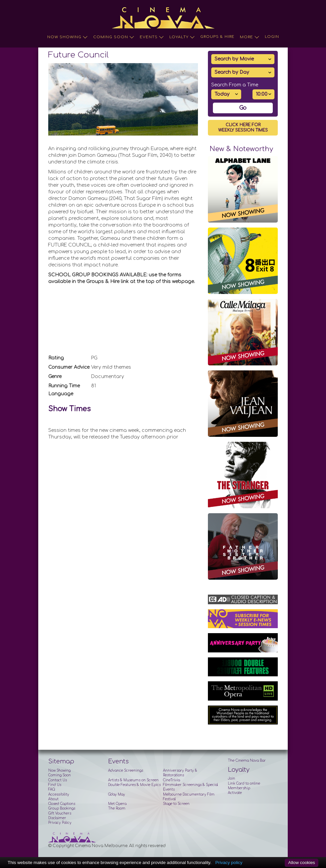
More (250, 37)
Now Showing (68, 37)
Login (272, 37)
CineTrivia (171, 780)
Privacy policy (229, 863)
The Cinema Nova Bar (247, 761)
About (53, 799)
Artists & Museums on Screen (133, 780)
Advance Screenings (126, 771)
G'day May (117, 794)
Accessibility (59, 794)
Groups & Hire (217, 37)
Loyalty (182, 37)
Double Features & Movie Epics (134, 785)
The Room (117, 808)
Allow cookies (302, 863)
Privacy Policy (60, 823)
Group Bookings (62, 808)
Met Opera (117, 804)
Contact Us (58, 780)
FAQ (52, 789)
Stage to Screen (176, 804)
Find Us (55, 785)
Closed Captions (62, 804)
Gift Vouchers (60, 813)
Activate (235, 793)
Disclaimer (57, 818)
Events (152, 37)
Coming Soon (114, 37)
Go (243, 108)
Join (232, 778)
